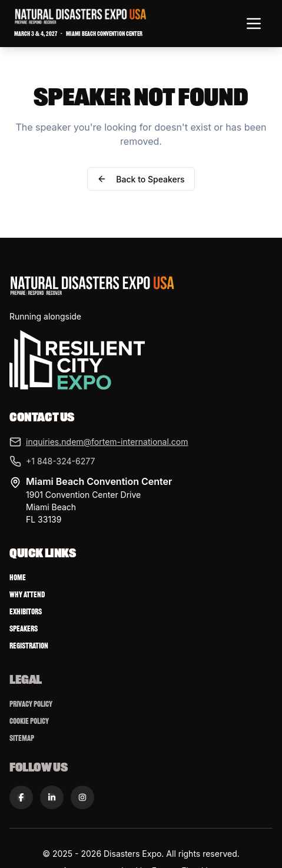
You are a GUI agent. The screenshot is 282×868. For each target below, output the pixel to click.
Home (18, 578)
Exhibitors (26, 612)
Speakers (24, 629)
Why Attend (27, 595)
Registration (29, 646)
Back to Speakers (141, 179)
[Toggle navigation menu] (254, 24)
